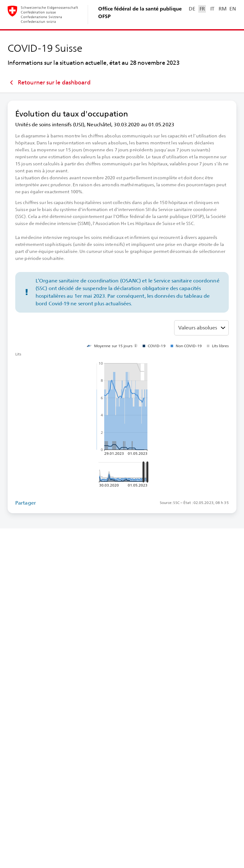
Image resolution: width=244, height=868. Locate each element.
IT (212, 9)
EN (233, 9)
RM (222, 9)
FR (202, 9)
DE (192, 9)
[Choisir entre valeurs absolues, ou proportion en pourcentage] (201, 328)
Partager (26, 503)
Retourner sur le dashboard (49, 83)
